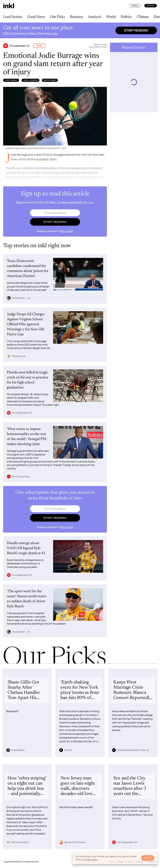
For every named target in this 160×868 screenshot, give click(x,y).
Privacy (121, 862)
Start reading (136, 30)
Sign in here (66, 231)
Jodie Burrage (11, 80)
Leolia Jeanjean (30, 80)
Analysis (95, 17)
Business (77, 17)
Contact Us (151, 862)
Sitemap (139, 862)
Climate (143, 17)
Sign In (135, 6)
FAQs (130, 862)
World (111, 17)
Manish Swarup (50, 80)
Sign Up (151, 6)
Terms (111, 862)
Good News (36, 17)
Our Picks (58, 17)
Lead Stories (13, 17)
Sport (39, 46)
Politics (126, 17)
